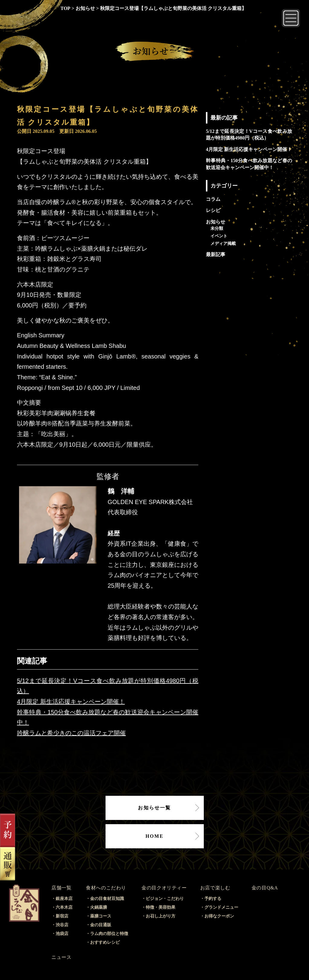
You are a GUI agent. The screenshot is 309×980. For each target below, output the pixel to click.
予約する (213, 899)
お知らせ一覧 (154, 808)
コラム (213, 199)
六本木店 (64, 907)
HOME (154, 836)
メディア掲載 (223, 243)
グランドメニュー (221, 907)
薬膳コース (101, 916)
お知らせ (216, 222)
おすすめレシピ (105, 942)
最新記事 (216, 254)
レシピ (213, 210)
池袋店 (62, 934)
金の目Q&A (265, 888)
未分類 (217, 228)
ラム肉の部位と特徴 (109, 934)
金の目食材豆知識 (107, 899)
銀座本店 (64, 899)
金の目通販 (101, 925)
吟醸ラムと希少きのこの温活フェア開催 (71, 733)
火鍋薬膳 (99, 907)
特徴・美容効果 (161, 907)
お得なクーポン (219, 916)
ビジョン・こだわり (165, 899)
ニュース (62, 957)
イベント (219, 236)
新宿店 (62, 916)
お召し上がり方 (161, 916)
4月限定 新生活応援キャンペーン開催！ (71, 702)
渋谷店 (62, 925)
